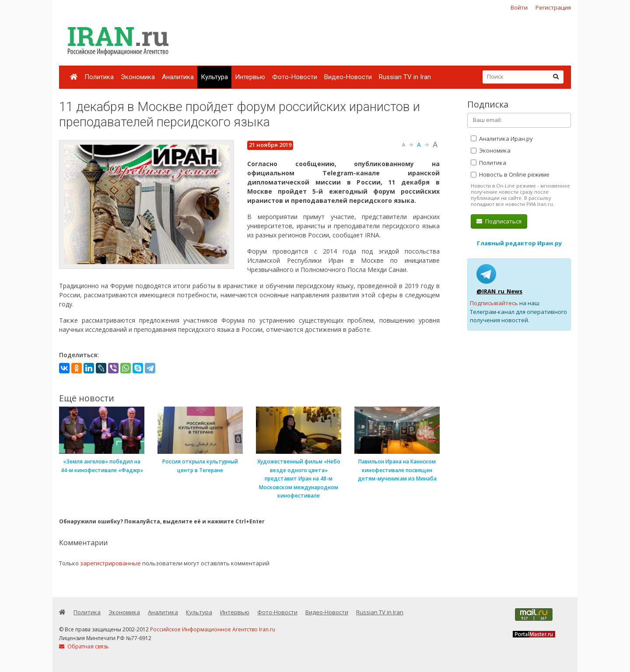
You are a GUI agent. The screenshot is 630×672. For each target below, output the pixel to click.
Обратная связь (84, 646)
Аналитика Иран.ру (502, 139)
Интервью (250, 77)
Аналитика (178, 77)
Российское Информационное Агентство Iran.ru (213, 629)
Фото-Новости (295, 77)
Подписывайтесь (494, 303)
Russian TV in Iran (405, 77)
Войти (519, 7)
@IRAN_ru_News (499, 291)
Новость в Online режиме (510, 174)
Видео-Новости (348, 77)
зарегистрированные (110, 563)
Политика (99, 77)
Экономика (138, 77)
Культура (214, 77)
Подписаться (499, 221)
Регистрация (553, 7)
